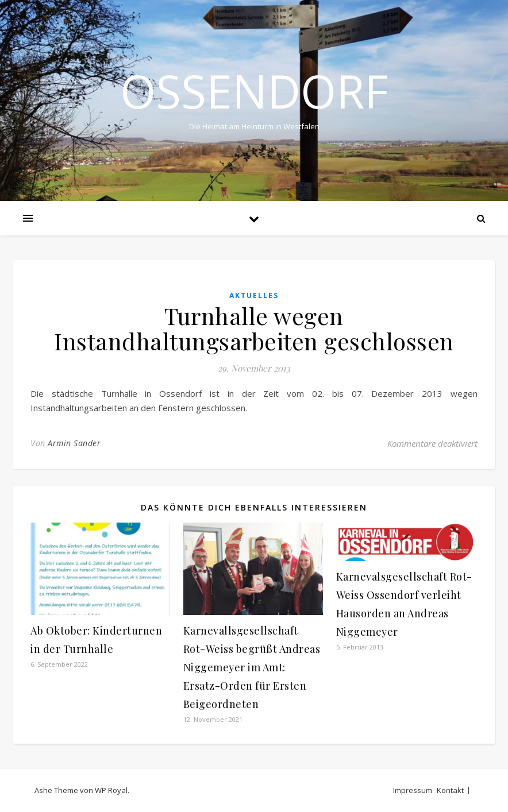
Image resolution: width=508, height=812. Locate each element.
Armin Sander (74, 443)
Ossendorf (254, 91)
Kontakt (450, 790)
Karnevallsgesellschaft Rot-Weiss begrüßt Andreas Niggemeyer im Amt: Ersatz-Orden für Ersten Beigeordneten (252, 667)
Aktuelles (254, 295)
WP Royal (111, 790)
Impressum (413, 790)
